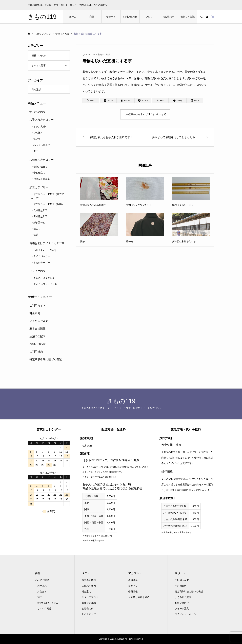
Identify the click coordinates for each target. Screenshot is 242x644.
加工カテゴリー (39, 187)
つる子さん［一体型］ (45, 250)
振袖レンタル (39, 56)
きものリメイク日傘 (44, 278)
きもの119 (42, 17)
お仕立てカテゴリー (42, 160)
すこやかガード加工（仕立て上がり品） (49, 196)
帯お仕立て (39, 173)
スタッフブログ (90, 597)
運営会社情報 (37, 329)
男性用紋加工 (41, 216)
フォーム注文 (182, 608)
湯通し (37, 235)
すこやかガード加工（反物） (49, 204)
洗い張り (38, 139)
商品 (92, 17)
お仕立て (42, 591)
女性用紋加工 (41, 210)
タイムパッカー (42, 256)
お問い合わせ (130, 17)
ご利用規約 (36, 352)
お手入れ (42, 586)
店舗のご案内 (37, 336)
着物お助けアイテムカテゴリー (48, 243)
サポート (111, 17)
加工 (40, 597)
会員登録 (133, 580)
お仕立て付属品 (42, 179)
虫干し (37, 151)
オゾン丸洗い (41, 127)
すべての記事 (39, 65)
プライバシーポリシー (187, 614)
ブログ (149, 17)
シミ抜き (38, 133)
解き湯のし (39, 222)
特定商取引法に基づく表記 (46, 359)
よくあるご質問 (39, 321)
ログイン (133, 586)
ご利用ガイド (37, 306)
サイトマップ (89, 614)
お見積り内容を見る (139, 597)
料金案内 (35, 313)
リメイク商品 (37, 271)
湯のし (37, 229)
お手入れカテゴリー (42, 120)
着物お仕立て (41, 167)
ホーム (73, 17)
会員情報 (133, 591)
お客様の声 (168, 17)
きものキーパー (42, 263)
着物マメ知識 (188, 17)
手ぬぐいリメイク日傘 (45, 284)
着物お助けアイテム (48, 603)
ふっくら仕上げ (42, 145)
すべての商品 (37, 112)
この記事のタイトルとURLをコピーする (145, 114)
